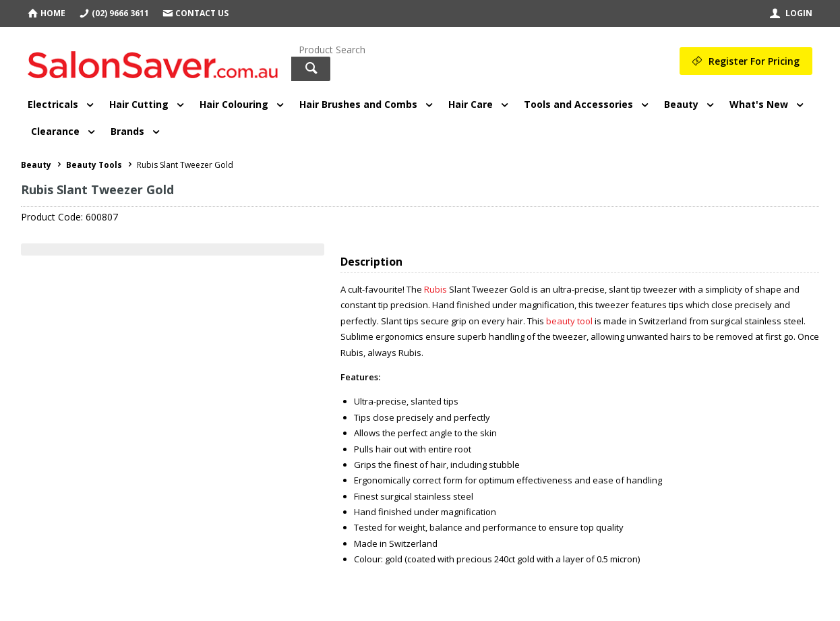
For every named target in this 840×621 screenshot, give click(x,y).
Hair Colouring (234, 104)
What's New (759, 104)
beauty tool (570, 321)
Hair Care (471, 104)
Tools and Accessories (578, 104)
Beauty (681, 104)
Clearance (55, 131)
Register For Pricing (754, 61)
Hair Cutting (139, 104)
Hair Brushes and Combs (358, 104)
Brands (127, 131)
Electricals (53, 104)
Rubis (437, 289)
